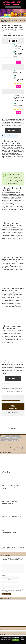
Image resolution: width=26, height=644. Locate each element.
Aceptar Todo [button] (16, 640)
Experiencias (14, 19)
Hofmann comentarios (6, 438)
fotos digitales (20, 194)
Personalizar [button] (13, 642)
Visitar (19, 62)
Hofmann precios (15, 441)
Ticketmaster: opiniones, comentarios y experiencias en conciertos (13, 532)
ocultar (15, 136)
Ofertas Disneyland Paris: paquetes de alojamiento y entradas (13, 548)
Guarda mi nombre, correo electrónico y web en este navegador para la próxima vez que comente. (12, 590)
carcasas (13, 155)
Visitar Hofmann (13, 130)
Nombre (4, 575)
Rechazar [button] (23, 640)
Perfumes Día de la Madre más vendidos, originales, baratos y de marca (16, 448)
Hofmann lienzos (5, 439)
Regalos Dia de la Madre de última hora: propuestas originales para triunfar (12, 487)
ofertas (3, 268)
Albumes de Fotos (13, 30)
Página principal (5, 19)
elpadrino (5, 30)
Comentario (5, 563)
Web (3, 584)
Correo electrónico (7, 580)
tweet (11, 33)
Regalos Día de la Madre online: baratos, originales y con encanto (10, 445)
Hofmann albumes (15, 436)
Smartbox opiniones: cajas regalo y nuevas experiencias (12, 517)
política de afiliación (14, 393)
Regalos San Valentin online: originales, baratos (10, 502)
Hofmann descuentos (17, 438)
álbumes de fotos (8, 363)
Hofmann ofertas (14, 439)
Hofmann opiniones (5, 441)
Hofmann (8, 436)
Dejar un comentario (7, 31)
